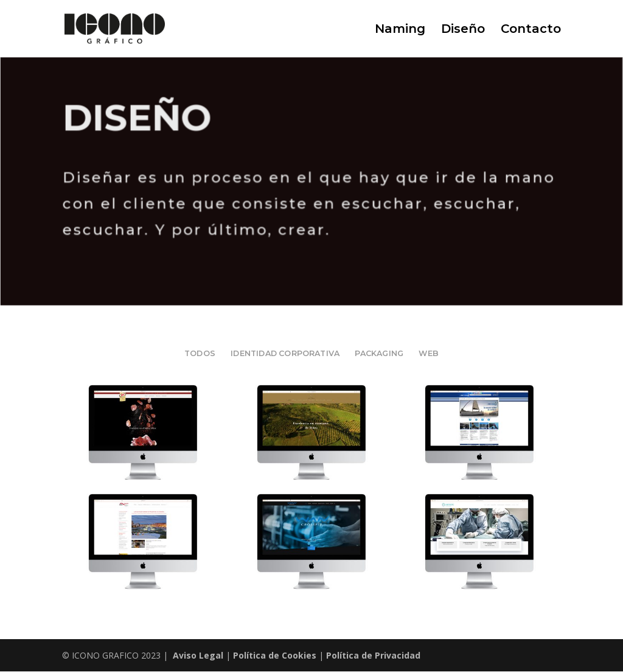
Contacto (531, 30)
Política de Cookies (275, 655)
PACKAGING (379, 353)
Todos (200, 353)
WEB (429, 353)
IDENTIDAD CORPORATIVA (285, 353)
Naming (400, 30)
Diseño (463, 30)
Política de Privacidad (373, 655)
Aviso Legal (198, 655)
